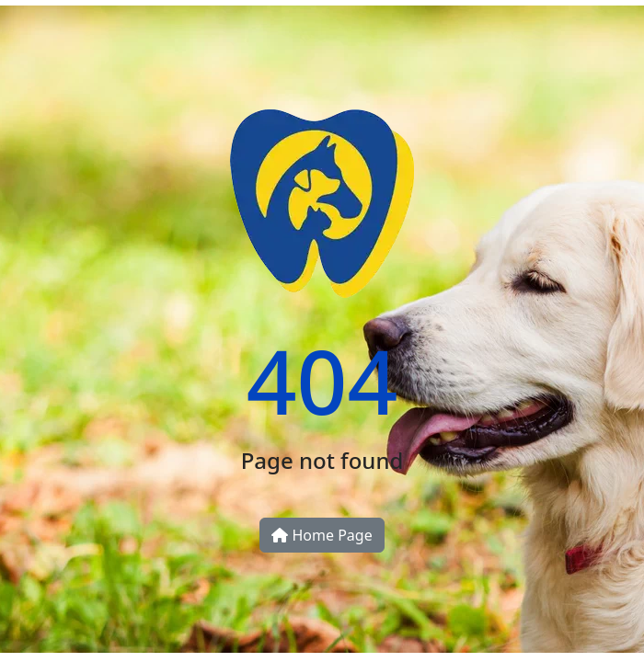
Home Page (322, 535)
